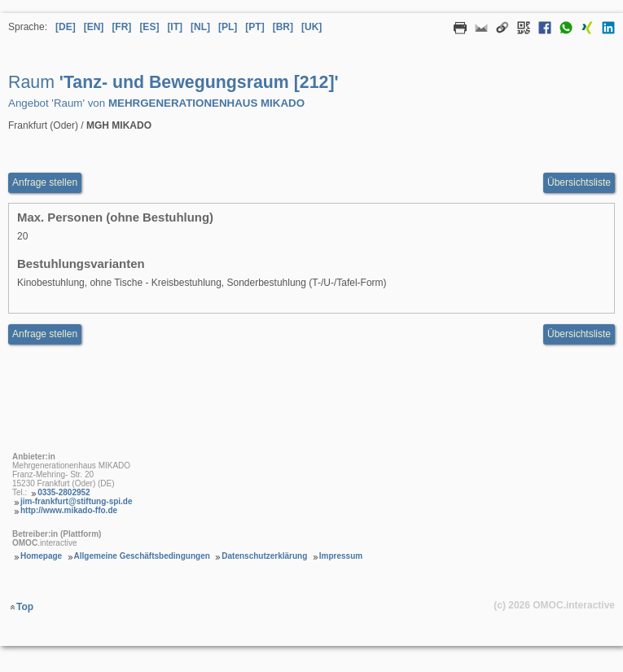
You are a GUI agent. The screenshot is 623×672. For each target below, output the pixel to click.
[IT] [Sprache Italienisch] (175, 27)
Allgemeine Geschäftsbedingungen (142, 556)
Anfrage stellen (45, 334)
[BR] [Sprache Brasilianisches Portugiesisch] (283, 27)
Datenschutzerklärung (264, 556)
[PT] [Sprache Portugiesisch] (254, 27)
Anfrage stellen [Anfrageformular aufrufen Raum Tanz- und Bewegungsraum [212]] (45, 182)
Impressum (341, 556)
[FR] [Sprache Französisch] (121, 27)
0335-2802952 (64, 492)
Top (25, 607)
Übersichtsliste (579, 182)
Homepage (41, 556)
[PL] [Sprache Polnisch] (228, 27)
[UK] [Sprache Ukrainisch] (311, 27)
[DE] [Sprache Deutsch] (66, 27)
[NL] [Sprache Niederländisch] (200, 27)
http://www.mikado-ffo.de (69, 510)
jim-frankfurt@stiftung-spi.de (77, 501)
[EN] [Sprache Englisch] (94, 27)
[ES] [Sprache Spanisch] (149, 27)
